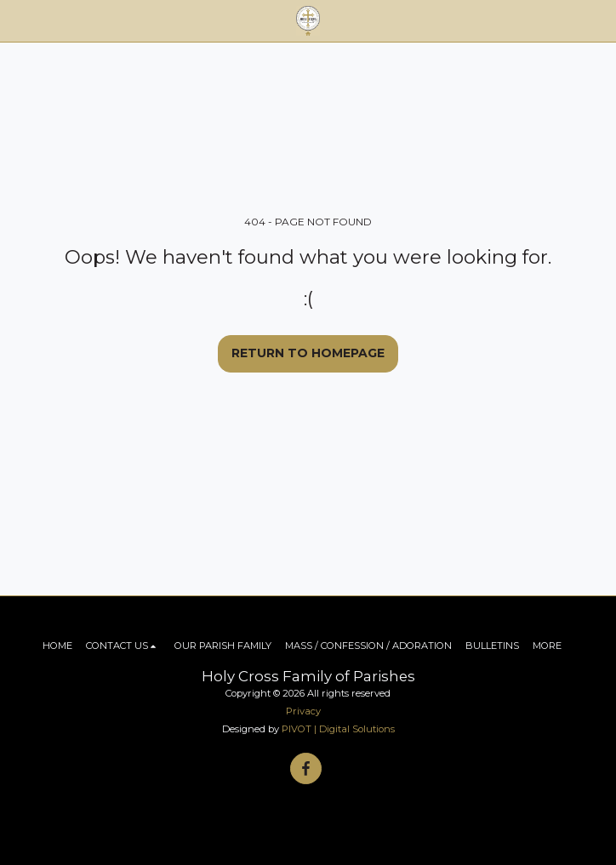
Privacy (303, 711)
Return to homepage (308, 353)
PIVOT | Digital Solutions (338, 729)
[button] (19, 20)
